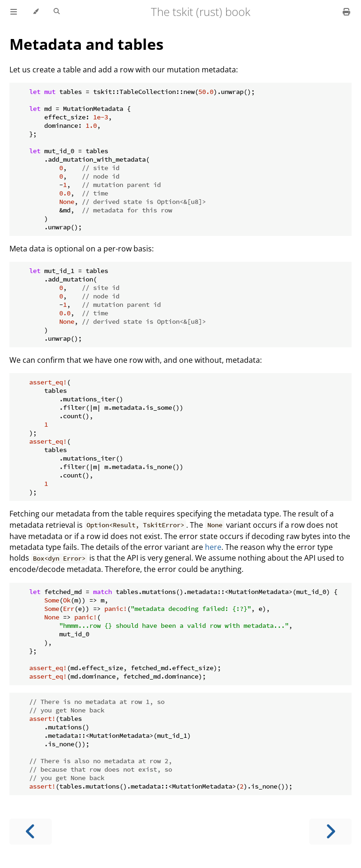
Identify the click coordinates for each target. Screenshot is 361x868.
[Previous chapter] (31, 832)
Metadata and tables (86, 44)
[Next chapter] (330, 832)
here (213, 547)
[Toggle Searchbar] (57, 12)
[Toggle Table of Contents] (14, 12)
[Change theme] (35, 12)
